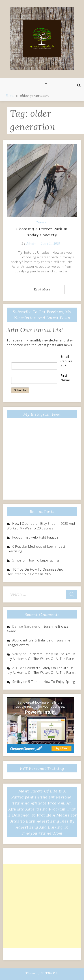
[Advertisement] (42, 906)
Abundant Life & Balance (31, 640)
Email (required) (66, 361)
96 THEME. (50, 973)
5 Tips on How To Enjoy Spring (36, 560)
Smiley (17, 682)
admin (32, 243)
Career (41, 222)
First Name (65, 378)
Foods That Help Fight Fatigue (35, 537)
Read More (42, 289)
